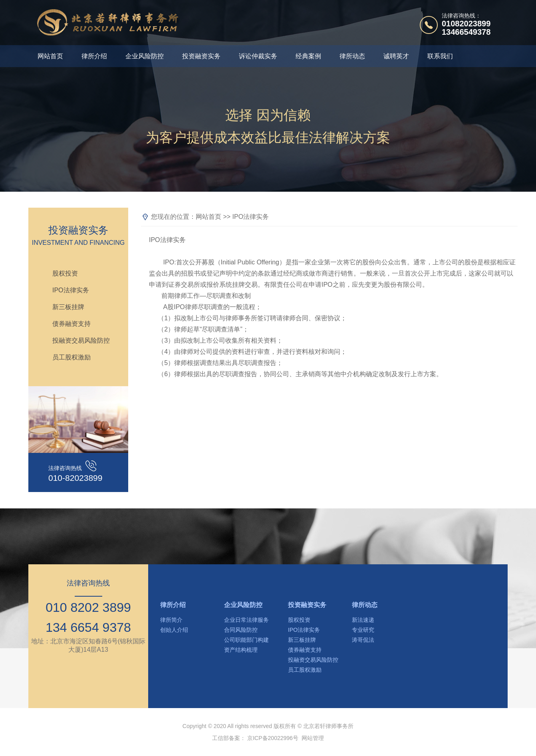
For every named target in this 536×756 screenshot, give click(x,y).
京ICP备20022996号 (273, 738)
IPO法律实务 (71, 290)
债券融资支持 (71, 324)
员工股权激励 (71, 357)
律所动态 (352, 56)
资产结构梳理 (241, 650)
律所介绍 (94, 56)
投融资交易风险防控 (81, 340)
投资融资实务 (201, 56)
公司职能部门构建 (246, 640)
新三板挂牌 (68, 307)
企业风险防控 (145, 56)
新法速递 (363, 620)
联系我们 (440, 56)
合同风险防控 (241, 630)
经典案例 (308, 56)
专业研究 (363, 630)
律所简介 (171, 620)
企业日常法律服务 (246, 620)
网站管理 (313, 738)
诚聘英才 (396, 56)
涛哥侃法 (363, 640)
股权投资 (65, 273)
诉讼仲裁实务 (258, 56)
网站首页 (50, 56)
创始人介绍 (174, 630)
